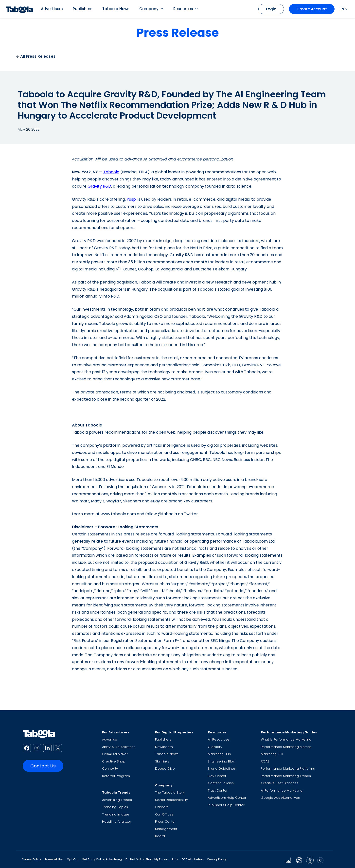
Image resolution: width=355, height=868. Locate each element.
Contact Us (43, 766)
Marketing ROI (272, 754)
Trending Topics (115, 807)
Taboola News (116, 9)
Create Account (312, 9)
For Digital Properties (174, 732)
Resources (183, 9)
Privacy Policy (217, 859)
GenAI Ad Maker (115, 754)
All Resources (219, 739)
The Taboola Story (170, 792)
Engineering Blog (222, 761)
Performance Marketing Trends (286, 776)
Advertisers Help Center (227, 798)
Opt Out (73, 859)
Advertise (110, 739)
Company (149, 9)
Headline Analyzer (117, 822)
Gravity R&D (99, 186)
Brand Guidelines (222, 769)
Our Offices (164, 814)
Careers (162, 807)
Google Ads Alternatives (280, 798)
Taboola (111, 172)
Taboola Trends (116, 792)
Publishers (83, 9)
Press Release (178, 33)
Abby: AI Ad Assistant (118, 747)
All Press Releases (36, 56)
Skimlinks (162, 761)
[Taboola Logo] (19, 9)
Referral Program (116, 776)
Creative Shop (114, 761)
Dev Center (217, 776)
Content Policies (221, 783)
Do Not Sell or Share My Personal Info (152, 859)
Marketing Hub (219, 754)
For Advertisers (116, 732)
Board (160, 836)
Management (166, 829)
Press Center (165, 822)
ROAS (265, 761)
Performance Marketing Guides (289, 732)
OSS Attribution (193, 859)
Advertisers (52, 9)
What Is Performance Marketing (286, 739)
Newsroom (164, 747)
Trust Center (218, 790)
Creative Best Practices (280, 783)
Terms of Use (54, 859)
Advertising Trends (117, 800)
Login (271, 9)
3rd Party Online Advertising (102, 859)
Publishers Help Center (226, 805)
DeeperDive (165, 769)
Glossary (215, 747)
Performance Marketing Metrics (286, 747)
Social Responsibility (171, 800)
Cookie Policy (31, 859)
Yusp (131, 199)
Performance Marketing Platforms (288, 769)
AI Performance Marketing (282, 790)
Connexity (110, 769)
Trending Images (116, 814)
